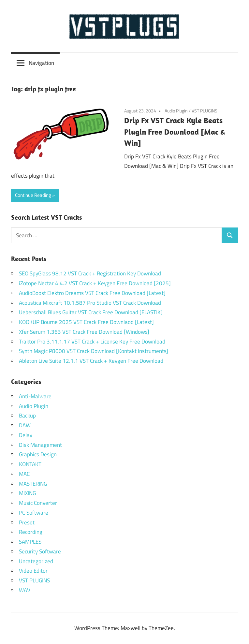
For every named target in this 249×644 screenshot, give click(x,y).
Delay (26, 435)
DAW (25, 425)
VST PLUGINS (205, 111)
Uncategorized (36, 561)
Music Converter (38, 503)
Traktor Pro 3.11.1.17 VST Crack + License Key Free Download (92, 342)
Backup (27, 416)
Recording (31, 532)
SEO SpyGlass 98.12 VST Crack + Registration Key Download (90, 273)
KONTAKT (30, 464)
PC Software (34, 513)
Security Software (40, 551)
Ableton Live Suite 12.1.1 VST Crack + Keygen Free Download (91, 361)
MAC (24, 474)
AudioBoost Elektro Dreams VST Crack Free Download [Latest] (92, 293)
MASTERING (33, 484)
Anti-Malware (35, 396)
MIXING (27, 493)
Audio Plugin (176, 111)
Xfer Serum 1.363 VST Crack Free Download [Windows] (84, 332)
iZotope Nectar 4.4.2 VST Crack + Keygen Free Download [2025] (95, 283)
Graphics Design (38, 454)
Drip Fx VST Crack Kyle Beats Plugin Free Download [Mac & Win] (175, 132)
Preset (27, 522)
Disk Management (40, 445)
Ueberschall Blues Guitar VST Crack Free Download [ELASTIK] (91, 312)
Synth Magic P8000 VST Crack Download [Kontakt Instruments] (94, 351)
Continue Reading (33, 195)
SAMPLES (30, 542)
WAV (25, 590)
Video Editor (33, 571)
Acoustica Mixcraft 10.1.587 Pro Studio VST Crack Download (90, 303)
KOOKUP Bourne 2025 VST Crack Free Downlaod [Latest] (86, 322)
